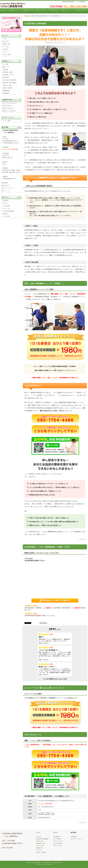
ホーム (5, 11)
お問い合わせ (6, 185)
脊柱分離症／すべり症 (8, 75)
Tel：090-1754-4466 (76, 6)
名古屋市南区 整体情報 (8, 211)
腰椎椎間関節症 (6, 91)
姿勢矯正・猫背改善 (8, 88)
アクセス (69, 11)
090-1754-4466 (42, 804)
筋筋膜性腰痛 (6, 93)
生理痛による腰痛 (7, 85)
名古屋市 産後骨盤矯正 (42, 839)
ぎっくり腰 (5, 64)
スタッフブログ (7, 208)
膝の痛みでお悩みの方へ (9, 108)
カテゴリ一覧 (57, 846)
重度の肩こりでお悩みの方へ (10, 111)
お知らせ (5, 203)
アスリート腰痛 (6, 121)
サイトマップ (6, 191)
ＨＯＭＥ (5, 39)
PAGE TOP (82, 539)
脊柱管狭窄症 (6, 77)
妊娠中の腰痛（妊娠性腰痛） (10, 80)
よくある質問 (6, 206)
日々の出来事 (6, 216)
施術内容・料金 (29, 11)
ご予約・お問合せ (82, 11)
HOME (27, 16)
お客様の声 (55, 11)
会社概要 (5, 183)
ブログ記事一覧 (58, 843)
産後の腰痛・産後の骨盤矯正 (10, 83)
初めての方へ (16, 11)
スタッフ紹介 (42, 11)
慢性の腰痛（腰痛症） (8, 72)
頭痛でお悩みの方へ (8, 106)
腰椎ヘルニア (6, 67)
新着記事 (5, 214)
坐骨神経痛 (5, 70)
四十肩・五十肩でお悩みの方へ (10, 103)
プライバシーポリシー (9, 188)
